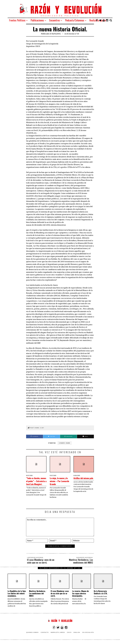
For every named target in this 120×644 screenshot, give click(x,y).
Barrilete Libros (58, 633)
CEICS (69, 633)
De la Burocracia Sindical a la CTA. (101, 593)
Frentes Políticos (17, 20)
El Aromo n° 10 (73, 34)
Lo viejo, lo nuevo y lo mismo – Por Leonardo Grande (59, 481)
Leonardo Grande (65, 443)
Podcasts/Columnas (75, 20)
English (77, 633)
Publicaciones (37, 20)
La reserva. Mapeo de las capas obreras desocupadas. (80, 594)
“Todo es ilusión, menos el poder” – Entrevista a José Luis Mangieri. (36, 482)
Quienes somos (32, 633)
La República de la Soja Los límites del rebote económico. (17, 594)
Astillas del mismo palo (80, 479)
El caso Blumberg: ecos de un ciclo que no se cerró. (60, 594)
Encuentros (54, 20)
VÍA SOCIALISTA (88, 633)
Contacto (45, 633)
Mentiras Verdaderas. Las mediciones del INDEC (37, 594)
